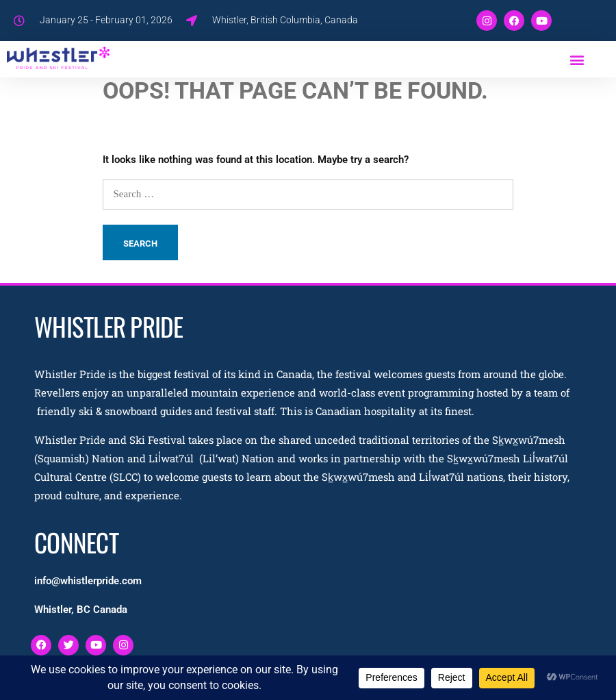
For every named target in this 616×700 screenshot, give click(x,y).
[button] (577, 59)
